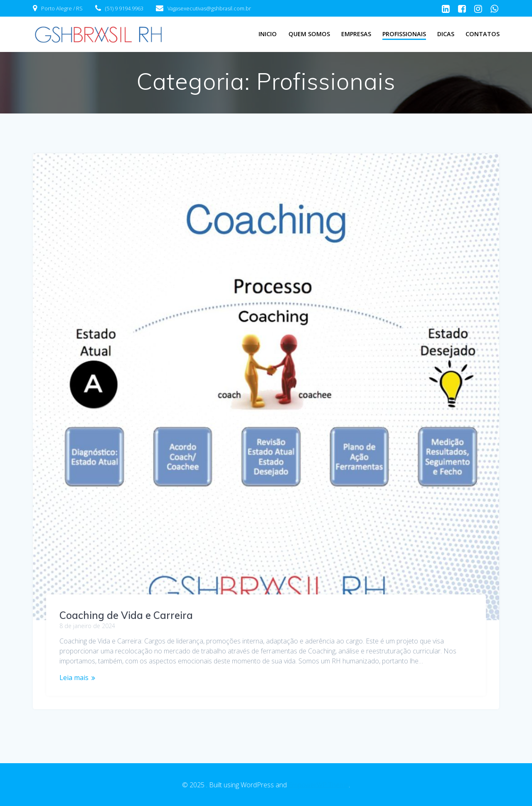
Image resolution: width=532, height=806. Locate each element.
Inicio (268, 34)
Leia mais (74, 678)
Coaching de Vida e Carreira (126, 615)
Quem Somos (309, 34)
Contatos (483, 34)
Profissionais (404, 34)
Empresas (356, 34)
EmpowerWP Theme (319, 785)
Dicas (446, 34)
